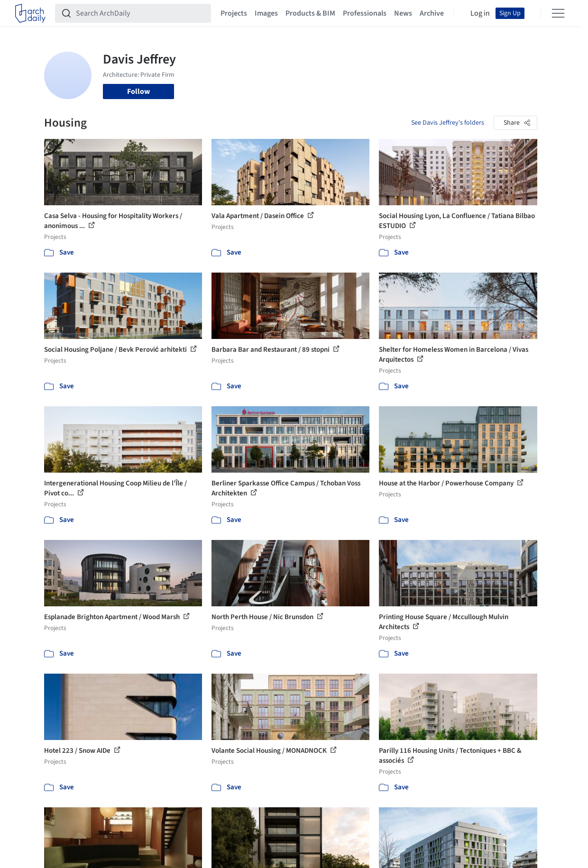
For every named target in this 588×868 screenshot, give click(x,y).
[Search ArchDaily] (141, 13)
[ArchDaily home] (30, 13)
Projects (234, 13)
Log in (480, 13)
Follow (138, 91)
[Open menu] (558, 13)
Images (266, 13)
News (403, 13)
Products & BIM (310, 13)
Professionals (365, 13)
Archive (432, 13)
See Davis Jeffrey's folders (448, 123)
